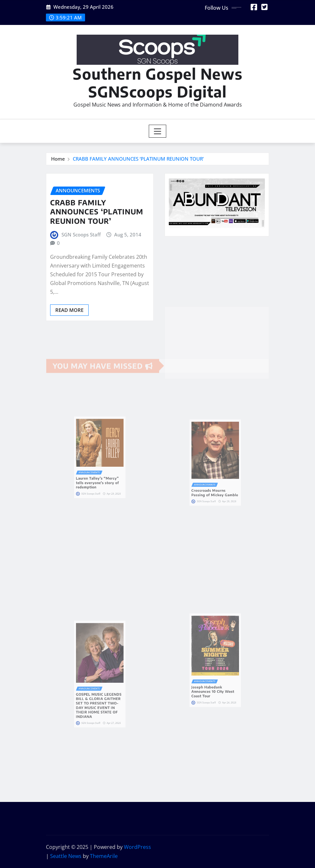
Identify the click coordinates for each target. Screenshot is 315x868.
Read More (69, 310)
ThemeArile (104, 856)
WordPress (137, 847)
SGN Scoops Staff (81, 234)
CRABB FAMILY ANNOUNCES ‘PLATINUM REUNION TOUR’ (138, 159)
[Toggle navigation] (158, 131)
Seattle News (66, 856)
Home (58, 159)
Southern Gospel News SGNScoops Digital (158, 83)
